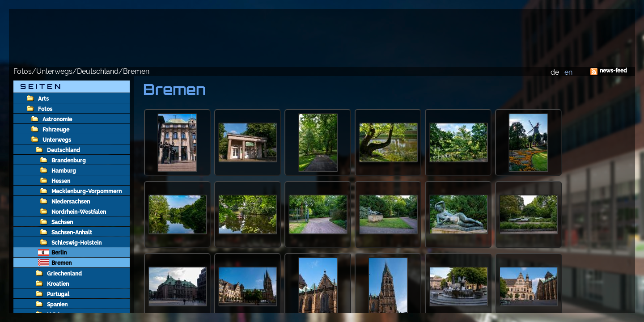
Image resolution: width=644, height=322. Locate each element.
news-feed (613, 71)
